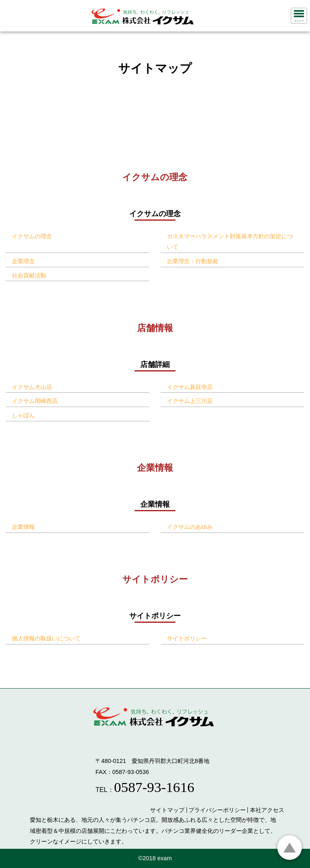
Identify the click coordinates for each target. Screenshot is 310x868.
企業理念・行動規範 (193, 261)
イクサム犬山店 (32, 387)
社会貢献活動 (29, 275)
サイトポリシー (187, 638)
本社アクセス (267, 810)
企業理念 (23, 261)
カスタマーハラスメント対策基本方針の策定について (230, 242)
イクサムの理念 (32, 236)
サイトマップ (167, 810)
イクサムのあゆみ (190, 527)
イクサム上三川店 (190, 401)
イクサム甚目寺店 (190, 387)
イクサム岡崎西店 (35, 401)
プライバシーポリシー (217, 810)
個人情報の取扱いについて (46, 638)
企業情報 (23, 527)
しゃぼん (23, 415)
